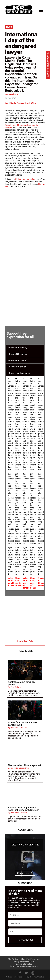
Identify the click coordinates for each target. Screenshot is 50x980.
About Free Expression (30, 959)
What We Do (13, 959)
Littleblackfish (11, 94)
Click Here (23, 873)
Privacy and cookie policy (24, 962)
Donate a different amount (41, 582)
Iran (7, 103)
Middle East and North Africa (23, 103)
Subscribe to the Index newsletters (24, 966)
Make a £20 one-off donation (34, 583)
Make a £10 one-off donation (27, 583)
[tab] (25, 348)
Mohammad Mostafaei (25, 179)
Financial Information (24, 964)
